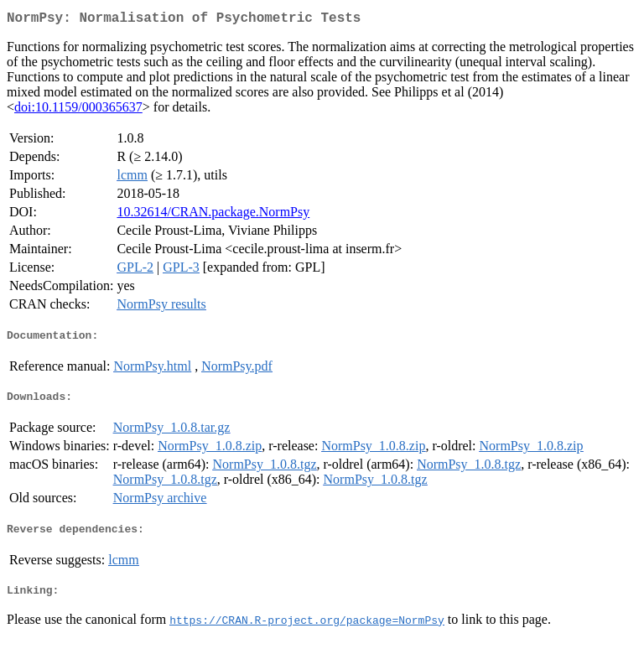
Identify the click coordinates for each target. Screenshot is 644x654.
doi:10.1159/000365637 (78, 110)
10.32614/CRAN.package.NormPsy (213, 215)
